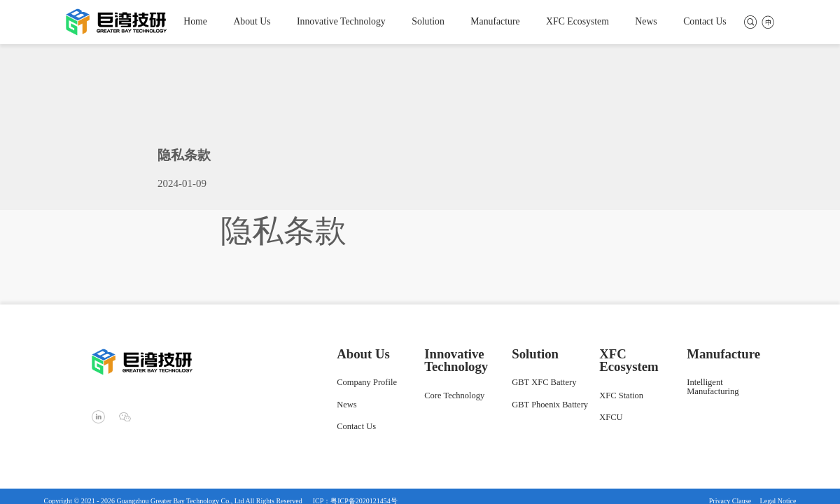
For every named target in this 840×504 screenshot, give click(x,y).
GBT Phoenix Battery (550, 405)
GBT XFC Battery (544, 383)
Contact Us (705, 22)
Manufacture (495, 22)
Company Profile (367, 383)
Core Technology (454, 396)
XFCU (611, 418)
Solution (428, 22)
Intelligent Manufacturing (713, 387)
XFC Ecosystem (577, 22)
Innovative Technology (341, 22)
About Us (252, 22)
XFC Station (621, 396)
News (646, 22)
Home (195, 22)
